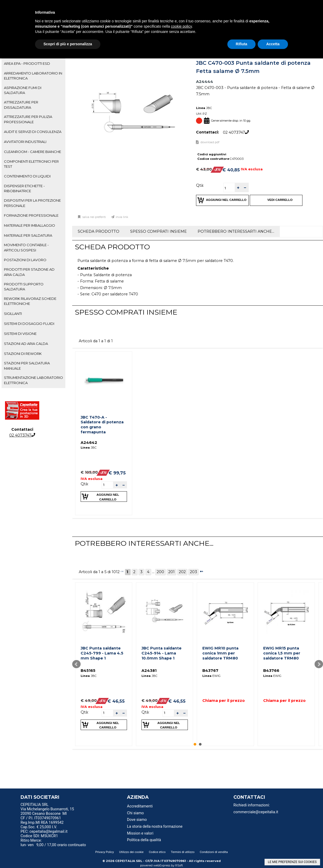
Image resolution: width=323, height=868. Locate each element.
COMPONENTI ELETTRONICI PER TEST (31, 164)
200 (160, 572)
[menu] (58, 805)
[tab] (33, 64)
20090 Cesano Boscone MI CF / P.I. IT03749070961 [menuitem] (44, 816)
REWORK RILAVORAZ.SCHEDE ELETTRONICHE (30, 301)
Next (319, 664)
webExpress (162, 865)
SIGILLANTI (13, 314)
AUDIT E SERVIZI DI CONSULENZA (33, 132)
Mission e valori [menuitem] (140, 833)
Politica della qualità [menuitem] (144, 840)
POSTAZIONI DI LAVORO (25, 260)
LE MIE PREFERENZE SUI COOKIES (292, 862)
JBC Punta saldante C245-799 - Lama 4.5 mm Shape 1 (102, 653)
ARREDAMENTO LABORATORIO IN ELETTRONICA (33, 76)
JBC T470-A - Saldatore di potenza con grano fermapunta (102, 425)
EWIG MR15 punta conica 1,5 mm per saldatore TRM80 (282, 653)
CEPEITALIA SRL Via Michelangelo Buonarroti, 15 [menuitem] (47, 807)
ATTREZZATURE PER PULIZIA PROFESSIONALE (28, 119)
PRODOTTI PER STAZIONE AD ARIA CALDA (29, 272)
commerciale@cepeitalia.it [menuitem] (256, 812)
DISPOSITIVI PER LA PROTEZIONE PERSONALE (32, 203)
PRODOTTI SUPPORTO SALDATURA (24, 287)
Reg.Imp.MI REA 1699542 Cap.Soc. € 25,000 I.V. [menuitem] (42, 825)
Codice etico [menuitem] (157, 852)
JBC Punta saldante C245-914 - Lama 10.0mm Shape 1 (161, 653)
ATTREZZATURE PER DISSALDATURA (21, 105)
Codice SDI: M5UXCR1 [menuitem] (39, 836)
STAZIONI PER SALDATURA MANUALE (27, 366)
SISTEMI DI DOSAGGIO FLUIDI (29, 324)
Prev (76, 664)
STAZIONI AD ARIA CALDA (26, 344)
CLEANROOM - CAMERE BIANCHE (33, 152)
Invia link (122, 217)
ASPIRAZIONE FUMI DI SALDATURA (23, 90)
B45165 (88, 671)
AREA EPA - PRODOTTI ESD (27, 63)
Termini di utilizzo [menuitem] (183, 852)
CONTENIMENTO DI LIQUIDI (27, 176)
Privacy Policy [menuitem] (104, 852)
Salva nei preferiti (94, 217)
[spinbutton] (229, 188)
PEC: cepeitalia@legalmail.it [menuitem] (46, 832)
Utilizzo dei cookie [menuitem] (131, 852)
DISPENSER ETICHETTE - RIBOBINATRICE (24, 188)
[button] (238, 188)
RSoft (179, 865)
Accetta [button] (273, 44)
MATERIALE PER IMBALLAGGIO (30, 225)
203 (194, 572)
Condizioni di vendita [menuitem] (214, 852)
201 (172, 572)
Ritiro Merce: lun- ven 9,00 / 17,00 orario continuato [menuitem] (53, 843)
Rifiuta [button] (242, 44)
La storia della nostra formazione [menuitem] (155, 827)
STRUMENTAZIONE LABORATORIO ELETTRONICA (33, 380)
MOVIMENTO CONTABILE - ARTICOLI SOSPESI (26, 247)
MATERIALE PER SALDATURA (28, 235)
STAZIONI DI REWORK (23, 354)
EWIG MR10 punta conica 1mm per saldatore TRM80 (220, 653)
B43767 (210, 671)
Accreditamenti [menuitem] (140, 806)
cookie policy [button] (181, 26)
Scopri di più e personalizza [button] (68, 44)
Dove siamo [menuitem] (137, 820)
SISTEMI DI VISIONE (20, 334)
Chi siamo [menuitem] (135, 813)
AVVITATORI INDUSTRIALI (25, 142)
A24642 (89, 443)
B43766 (271, 671)
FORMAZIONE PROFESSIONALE (31, 215)
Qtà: (200, 185)
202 (182, 572)
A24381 (149, 671)
